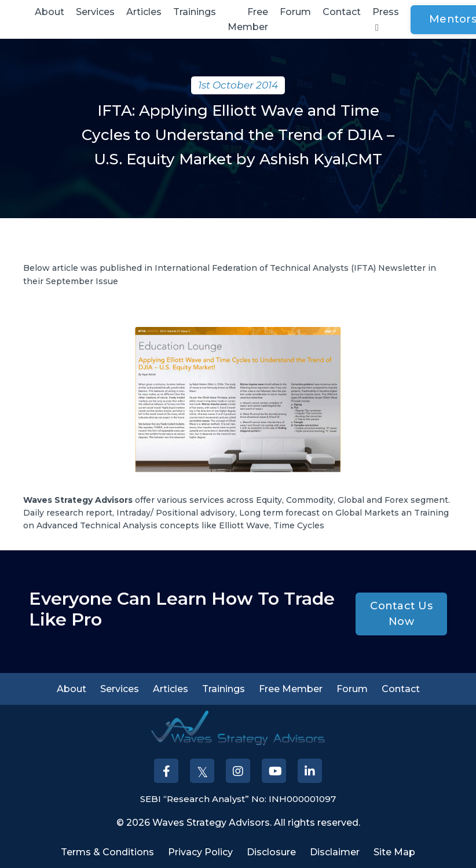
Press (386, 19)
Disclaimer (335, 852)
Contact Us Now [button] (401, 614)
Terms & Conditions (107, 852)
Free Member (248, 19)
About (50, 12)
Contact (342, 12)
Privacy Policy (200, 852)
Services (95, 12)
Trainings (195, 12)
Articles (144, 12)
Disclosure (271, 852)
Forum (295, 12)
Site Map (394, 852)
